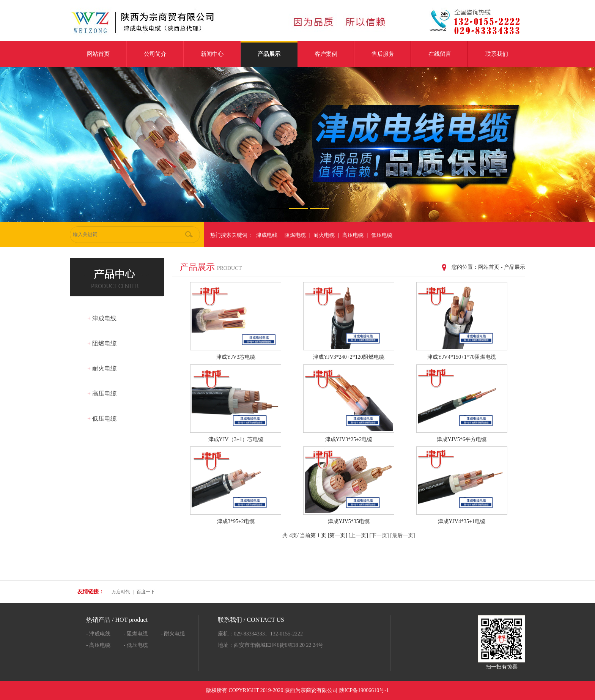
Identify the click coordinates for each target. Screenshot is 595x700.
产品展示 (269, 54)
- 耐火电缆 (173, 634)
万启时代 (121, 592)
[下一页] (379, 535)
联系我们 (497, 54)
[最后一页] (402, 535)
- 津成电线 (98, 634)
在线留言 (440, 54)
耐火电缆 (324, 235)
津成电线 (267, 235)
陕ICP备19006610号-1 (364, 690)
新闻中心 (212, 54)
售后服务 (383, 54)
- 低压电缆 (136, 645)
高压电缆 (353, 235)
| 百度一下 (143, 592)
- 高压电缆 (98, 645)
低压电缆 (382, 235)
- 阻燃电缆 (136, 634)
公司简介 (155, 54)
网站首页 (98, 54)
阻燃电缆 (295, 235)
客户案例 (326, 54)
